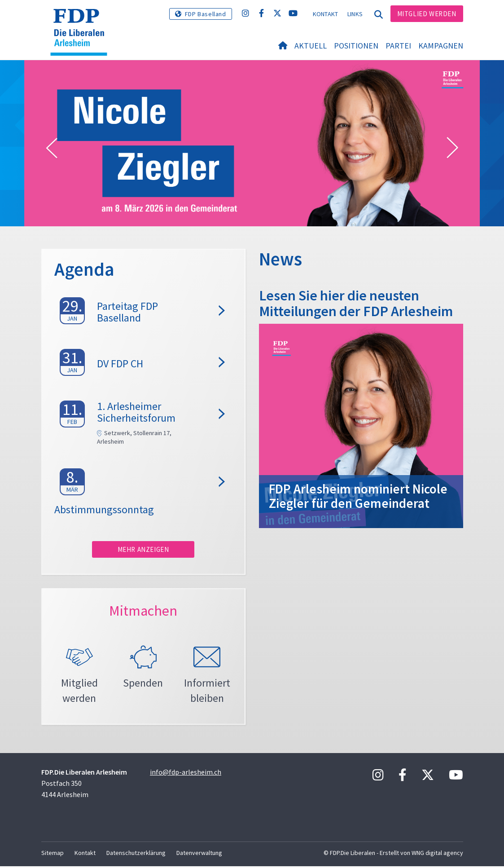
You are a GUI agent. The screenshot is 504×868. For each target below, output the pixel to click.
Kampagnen (441, 46)
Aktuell (311, 46)
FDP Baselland (206, 14)
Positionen (356, 46)
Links (355, 14)
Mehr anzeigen (143, 549)
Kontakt (326, 14)
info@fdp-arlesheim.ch (186, 774)
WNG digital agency (437, 855)
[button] (52, 148)
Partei (398, 46)
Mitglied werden (427, 14)
